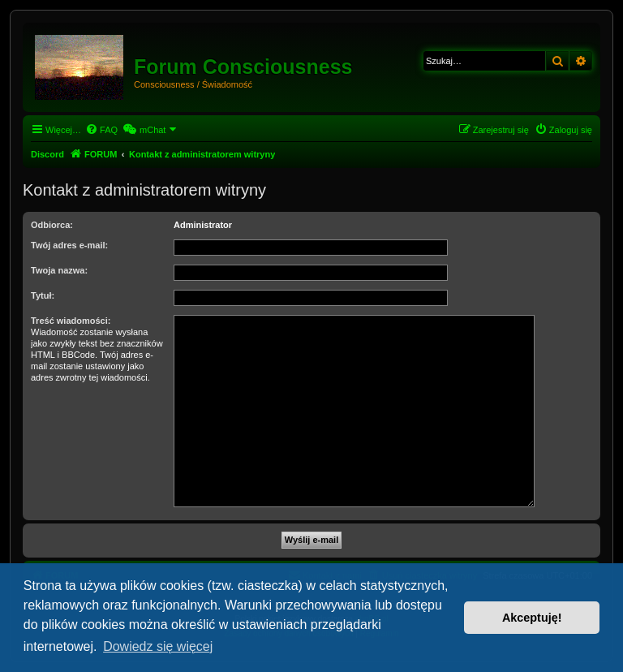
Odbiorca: (52, 225)
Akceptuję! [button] (532, 618)
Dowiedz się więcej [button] (158, 646)
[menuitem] (101, 130)
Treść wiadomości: (71, 321)
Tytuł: (43, 295)
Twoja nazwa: (59, 270)
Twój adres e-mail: (69, 245)
